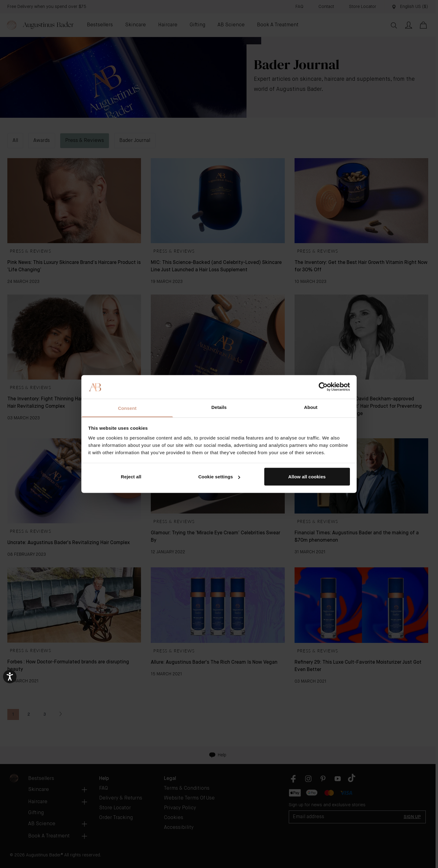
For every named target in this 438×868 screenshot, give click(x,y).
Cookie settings (219, 477)
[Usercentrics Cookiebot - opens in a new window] (323, 387)
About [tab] (311, 407)
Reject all (131, 477)
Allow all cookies (307, 477)
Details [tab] (219, 407)
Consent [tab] (127, 408)
